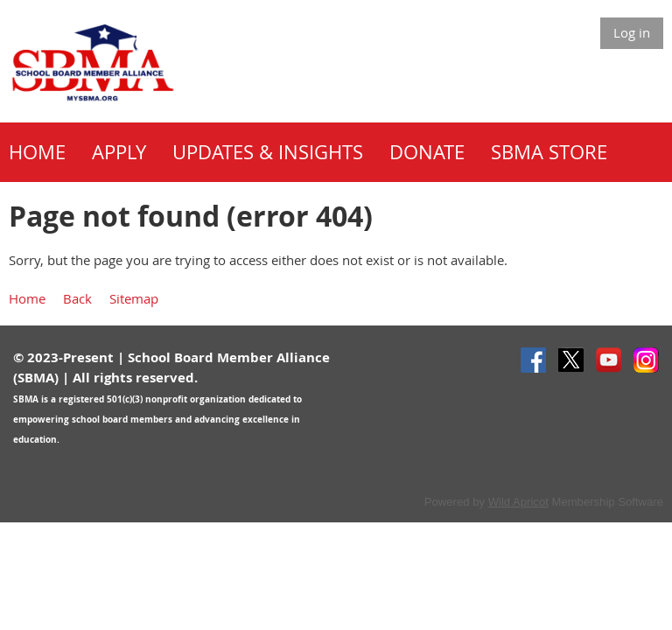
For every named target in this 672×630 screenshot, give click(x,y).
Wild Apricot (518, 502)
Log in (632, 32)
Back (77, 298)
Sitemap (134, 298)
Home (27, 298)
